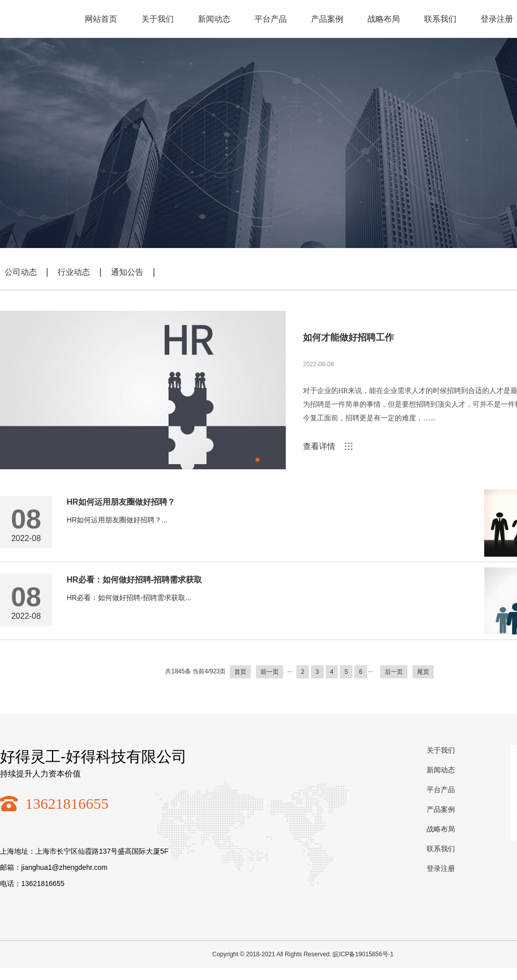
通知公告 (127, 272)
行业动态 (74, 272)
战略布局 (384, 19)
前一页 (270, 672)
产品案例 (327, 19)
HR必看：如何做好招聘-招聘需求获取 (134, 580)
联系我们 (440, 19)
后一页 (394, 672)
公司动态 (21, 272)
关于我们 (158, 19)
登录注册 (441, 868)
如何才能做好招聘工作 (348, 337)
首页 (240, 672)
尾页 (423, 672)
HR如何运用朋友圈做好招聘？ (121, 502)
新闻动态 (214, 19)
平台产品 (271, 19)
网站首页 (101, 19)
